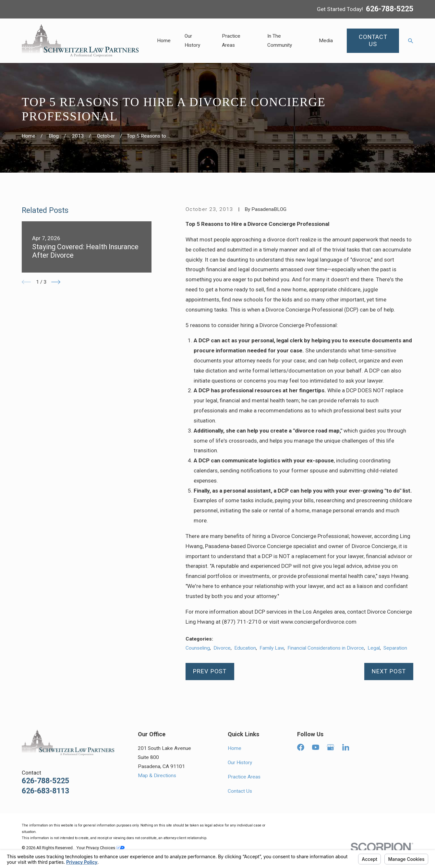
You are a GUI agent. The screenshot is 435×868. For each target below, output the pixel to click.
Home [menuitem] (164, 41)
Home (235, 748)
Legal (374, 648)
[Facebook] (301, 747)
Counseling (198, 648)
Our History (240, 763)
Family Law (272, 648)
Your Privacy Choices (101, 848)
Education (245, 648)
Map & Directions (157, 776)
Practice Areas (244, 777)
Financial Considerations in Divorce (326, 648)
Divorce (222, 648)
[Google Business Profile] (331, 747)
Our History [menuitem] (192, 41)
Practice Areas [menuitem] (231, 41)
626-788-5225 (390, 9)
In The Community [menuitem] (280, 41)
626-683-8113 (45, 791)
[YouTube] (316, 747)
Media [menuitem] (326, 41)
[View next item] (56, 282)
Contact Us (240, 791)
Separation (395, 648)
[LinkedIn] (346, 747)
